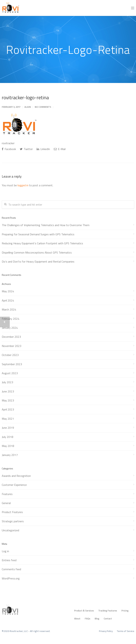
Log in (5, 551)
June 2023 (8, 391)
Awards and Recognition (16, 476)
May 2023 (8, 400)
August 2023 (10, 373)
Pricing (125, 611)
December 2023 (11, 337)
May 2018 (8, 446)
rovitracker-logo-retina (25, 97)
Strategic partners (13, 521)
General (6, 503)
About (77, 619)
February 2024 (11, 319)
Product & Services (84, 611)
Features (7, 494)
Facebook (9, 149)
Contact (108, 619)
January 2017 (10, 455)
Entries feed (9, 560)
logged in (23, 185)
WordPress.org (11, 578)
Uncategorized (10, 530)
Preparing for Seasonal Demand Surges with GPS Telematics (38, 234)
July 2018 (7, 437)
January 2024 (10, 328)
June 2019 (8, 428)
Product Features (12, 512)
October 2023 (10, 355)
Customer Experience (14, 485)
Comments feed (11, 569)
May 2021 (8, 419)
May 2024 (8, 291)
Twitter (26, 149)
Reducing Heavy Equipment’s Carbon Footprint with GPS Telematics (42, 243)
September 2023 (12, 364)
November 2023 (12, 346)
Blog (97, 619)
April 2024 (8, 300)
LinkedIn (43, 149)
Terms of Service (125, 631)
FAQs (88, 619)
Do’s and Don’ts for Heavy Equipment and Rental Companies (38, 261)
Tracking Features (108, 611)
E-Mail (60, 149)
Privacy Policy (106, 631)
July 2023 (7, 382)
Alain (28, 107)
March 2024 (9, 309)
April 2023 (8, 409)
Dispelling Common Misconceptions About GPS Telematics (37, 252)
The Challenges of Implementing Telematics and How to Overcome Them (46, 225)
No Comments (43, 107)
